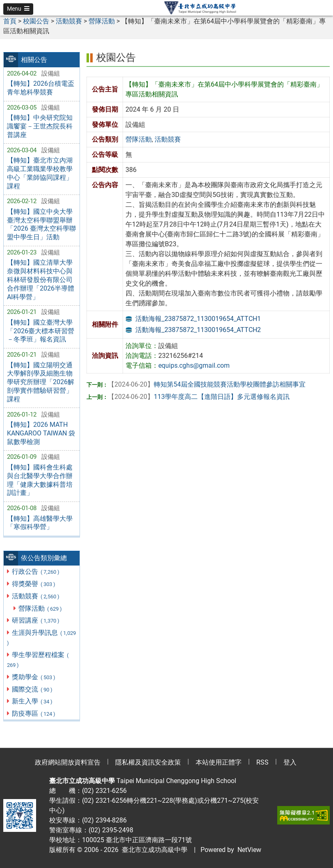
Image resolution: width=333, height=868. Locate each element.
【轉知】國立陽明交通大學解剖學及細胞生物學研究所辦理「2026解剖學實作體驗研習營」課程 (41, 382)
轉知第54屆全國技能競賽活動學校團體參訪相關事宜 (207, 384)
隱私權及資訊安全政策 (148, 762)
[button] (18, 9)
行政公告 (36, 571)
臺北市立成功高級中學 (153, 850)
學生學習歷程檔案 (38, 660)
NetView (249, 850)
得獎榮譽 (34, 584)
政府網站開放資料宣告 (68, 762)
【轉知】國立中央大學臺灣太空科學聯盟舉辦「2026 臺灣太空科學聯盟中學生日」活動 (41, 224)
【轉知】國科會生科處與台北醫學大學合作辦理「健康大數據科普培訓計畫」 (40, 480)
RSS (262, 762)
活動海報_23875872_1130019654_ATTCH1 (198, 319)
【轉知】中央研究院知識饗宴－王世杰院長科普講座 (40, 126)
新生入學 (32, 701)
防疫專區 (34, 713)
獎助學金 (34, 677)
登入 (290, 762)
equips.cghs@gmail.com (194, 365)
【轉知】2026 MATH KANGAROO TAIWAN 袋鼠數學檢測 (41, 433)
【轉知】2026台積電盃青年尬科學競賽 (41, 88)
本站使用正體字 (219, 762)
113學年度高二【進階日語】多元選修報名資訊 (199, 397)
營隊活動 (40, 608)
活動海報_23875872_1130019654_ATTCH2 (198, 330)
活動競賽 (36, 596)
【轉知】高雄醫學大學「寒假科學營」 (40, 523)
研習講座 (36, 620)
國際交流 (32, 689)
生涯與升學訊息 (41, 637)
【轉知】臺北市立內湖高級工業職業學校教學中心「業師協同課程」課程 (40, 173)
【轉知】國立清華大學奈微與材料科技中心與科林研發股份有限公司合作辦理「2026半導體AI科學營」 (41, 279)
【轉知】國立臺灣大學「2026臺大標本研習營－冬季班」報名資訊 (41, 331)
